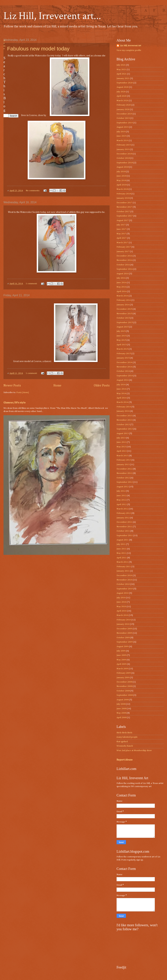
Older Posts (102, 386)
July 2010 (121, 598)
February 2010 (124, 620)
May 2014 (121, 394)
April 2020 (122, 96)
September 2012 (125, 482)
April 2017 (122, 238)
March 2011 (122, 562)
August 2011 (123, 540)
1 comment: (32, 284)
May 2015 (121, 340)
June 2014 (121, 389)
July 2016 (121, 278)
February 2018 (124, 194)
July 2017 (121, 225)
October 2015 (123, 318)
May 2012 (121, 500)
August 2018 (123, 167)
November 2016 (124, 260)
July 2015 (121, 331)
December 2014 (124, 362)
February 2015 (124, 354)
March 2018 (122, 189)
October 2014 (123, 371)
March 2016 (122, 296)
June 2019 (121, 136)
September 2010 (125, 589)
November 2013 (124, 420)
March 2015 (122, 349)
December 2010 (124, 575)
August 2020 (123, 87)
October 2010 (123, 584)
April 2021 (122, 74)
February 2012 (124, 513)
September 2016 (125, 269)
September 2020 (125, 83)
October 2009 (123, 638)
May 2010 (121, 607)
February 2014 (124, 407)
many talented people (127, 737)
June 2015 (121, 336)
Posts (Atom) (23, 392)
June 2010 (121, 602)
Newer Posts (12, 386)
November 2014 (124, 367)
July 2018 (121, 172)
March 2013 (122, 456)
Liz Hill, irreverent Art (131, 46)
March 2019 (122, 141)
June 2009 (121, 655)
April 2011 (122, 558)
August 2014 (123, 380)
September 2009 (125, 642)
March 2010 (122, 615)
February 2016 (124, 300)
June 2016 (121, 283)
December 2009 (124, 629)
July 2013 (121, 438)
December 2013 (124, 416)
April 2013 (122, 451)
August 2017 (123, 220)
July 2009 (121, 651)
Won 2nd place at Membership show (134, 750)
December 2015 (124, 309)
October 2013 (123, 425)
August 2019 (123, 127)
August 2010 (123, 593)
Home (57, 386)
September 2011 (125, 536)
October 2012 (123, 478)
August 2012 (123, 487)
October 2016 (123, 265)
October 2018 (123, 158)
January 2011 (123, 571)
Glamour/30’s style (15, 403)
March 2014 (122, 402)
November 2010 (124, 580)
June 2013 (121, 442)
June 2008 (121, 709)
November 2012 (124, 473)
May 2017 (121, 234)
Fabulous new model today (38, 49)
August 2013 (123, 433)
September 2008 (125, 695)
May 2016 (121, 287)
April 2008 (122, 718)
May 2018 (121, 180)
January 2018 (123, 198)
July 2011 (121, 544)
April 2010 (122, 611)
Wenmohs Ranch (125, 746)
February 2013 (124, 460)
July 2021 (121, 65)
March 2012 (122, 509)
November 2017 (124, 207)
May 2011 (121, 553)
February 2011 (124, 567)
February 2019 (124, 145)
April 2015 (122, 345)
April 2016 (122, 291)
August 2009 (123, 646)
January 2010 (123, 624)
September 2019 (125, 123)
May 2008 (121, 713)
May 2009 (121, 660)
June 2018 (121, 176)
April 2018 (122, 185)
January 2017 (123, 251)
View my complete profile (129, 50)
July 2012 (121, 491)
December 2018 (124, 154)
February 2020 (124, 105)
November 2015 (124, 314)
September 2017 (125, 216)
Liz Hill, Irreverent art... (52, 16)
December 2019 (124, 114)
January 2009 (123, 678)
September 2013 (125, 429)
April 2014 (122, 398)
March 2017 (122, 243)
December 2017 (124, 203)
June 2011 (121, 549)
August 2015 (123, 327)
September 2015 (125, 323)
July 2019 (121, 132)
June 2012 (121, 496)
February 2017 (124, 247)
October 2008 (123, 691)
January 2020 (123, 109)
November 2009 (124, 633)
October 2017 (123, 212)
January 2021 (123, 78)
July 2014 (121, 385)
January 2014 (123, 411)
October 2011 (123, 531)
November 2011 (124, 527)
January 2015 (123, 358)
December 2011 (124, 522)
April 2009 (122, 664)
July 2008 (121, 704)
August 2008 (123, 700)
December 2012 (124, 469)
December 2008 (124, 682)
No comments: (33, 191)
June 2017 (121, 229)
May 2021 (121, 70)
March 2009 (122, 669)
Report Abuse (125, 760)
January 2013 (123, 465)
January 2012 (123, 518)
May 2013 (121, 447)
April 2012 (122, 504)
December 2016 (124, 256)
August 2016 (123, 274)
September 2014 (125, 376)
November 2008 (124, 686)
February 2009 (124, 673)
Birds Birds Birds (124, 733)
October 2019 (123, 118)
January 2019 (123, 149)
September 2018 (125, 163)
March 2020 (122, 101)
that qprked (122, 742)
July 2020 (121, 92)
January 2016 (123, 305)
